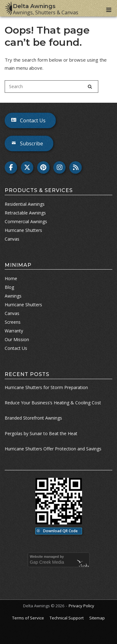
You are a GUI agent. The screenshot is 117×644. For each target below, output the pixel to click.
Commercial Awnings (26, 221)
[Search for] (51, 87)
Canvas (12, 313)
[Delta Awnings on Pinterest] (43, 167)
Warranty (14, 331)
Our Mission (17, 339)
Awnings (13, 296)
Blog (9, 287)
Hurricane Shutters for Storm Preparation (46, 387)
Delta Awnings (34, 6)
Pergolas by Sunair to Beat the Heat (41, 433)
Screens (13, 322)
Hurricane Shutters (23, 305)
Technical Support (67, 618)
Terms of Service (28, 618)
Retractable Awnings (25, 213)
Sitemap (97, 618)
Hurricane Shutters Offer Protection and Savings (53, 449)
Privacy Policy (81, 606)
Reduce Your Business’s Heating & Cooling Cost (53, 403)
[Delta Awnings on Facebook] (11, 167)
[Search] (90, 87)
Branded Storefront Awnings (33, 418)
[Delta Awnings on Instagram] (60, 167)
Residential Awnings (25, 204)
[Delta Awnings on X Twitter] (27, 167)
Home (11, 278)
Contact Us (16, 348)
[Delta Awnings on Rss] (76, 167)
